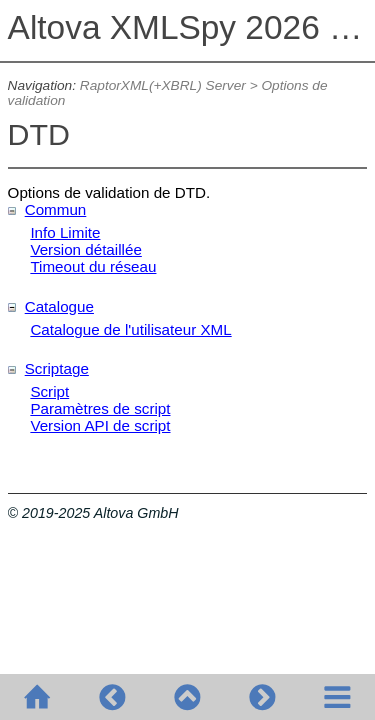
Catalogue (59, 306)
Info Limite (65, 232)
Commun (56, 209)
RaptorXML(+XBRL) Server (163, 85)
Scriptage (57, 368)
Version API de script (100, 425)
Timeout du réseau (93, 266)
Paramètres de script (100, 408)
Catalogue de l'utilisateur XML (130, 329)
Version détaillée (85, 249)
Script (49, 391)
